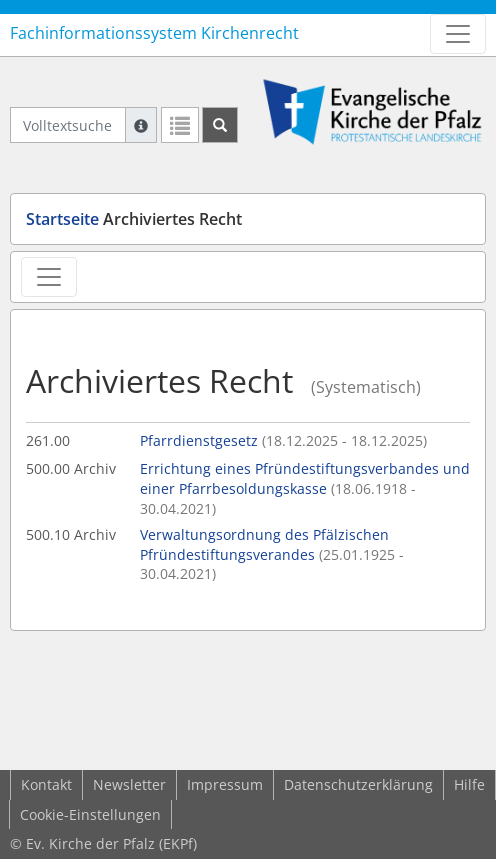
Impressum (225, 784)
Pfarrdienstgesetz (283, 440)
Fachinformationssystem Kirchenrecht (154, 33)
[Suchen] (220, 125)
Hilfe (469, 784)
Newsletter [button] (129, 784)
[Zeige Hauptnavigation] (458, 34)
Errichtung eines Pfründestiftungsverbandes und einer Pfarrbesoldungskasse (305, 488)
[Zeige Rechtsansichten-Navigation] (49, 277)
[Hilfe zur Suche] (141, 125)
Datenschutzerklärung (358, 784)
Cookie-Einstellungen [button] (90, 814)
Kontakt (46, 784)
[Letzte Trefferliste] (180, 125)
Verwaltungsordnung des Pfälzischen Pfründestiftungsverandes (272, 554)
